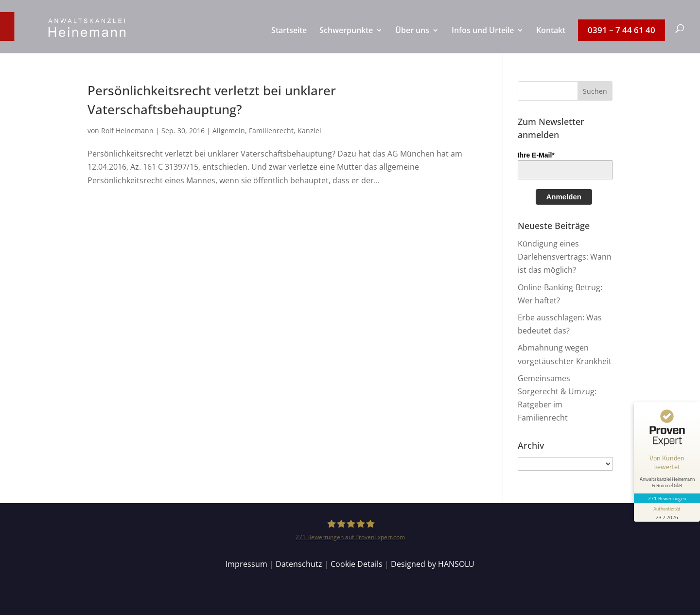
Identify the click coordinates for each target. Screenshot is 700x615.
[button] (595, 91)
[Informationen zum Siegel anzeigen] (667, 512)
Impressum (246, 564)
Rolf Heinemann (127, 131)
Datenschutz (299, 564)
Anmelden (564, 197)
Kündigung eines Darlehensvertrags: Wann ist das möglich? (565, 257)
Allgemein (229, 131)
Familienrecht (271, 131)
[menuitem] (289, 40)
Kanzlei (309, 131)
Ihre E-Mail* (536, 155)
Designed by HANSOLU (433, 564)
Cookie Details (357, 564)
